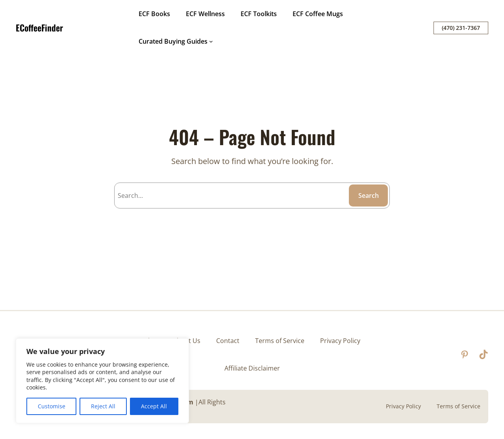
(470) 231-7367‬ (461, 28)
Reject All (103, 406)
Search (369, 196)
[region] (102, 381)
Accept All (154, 406)
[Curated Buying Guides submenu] (211, 41)
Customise (52, 406)
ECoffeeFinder (39, 28)
